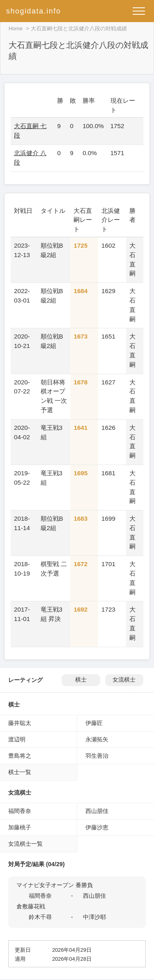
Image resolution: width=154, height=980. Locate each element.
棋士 (81, 680)
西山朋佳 (97, 811)
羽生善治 (97, 756)
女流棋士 (124, 680)
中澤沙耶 (94, 917)
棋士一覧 (20, 772)
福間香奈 (20, 811)
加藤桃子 (20, 827)
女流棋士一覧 (25, 844)
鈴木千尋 (40, 917)
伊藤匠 (94, 723)
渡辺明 (17, 739)
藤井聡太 (20, 723)
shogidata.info (33, 11)
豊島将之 (20, 756)
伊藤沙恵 (97, 827)
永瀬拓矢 (97, 739)
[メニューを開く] (139, 11)
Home (16, 28)
